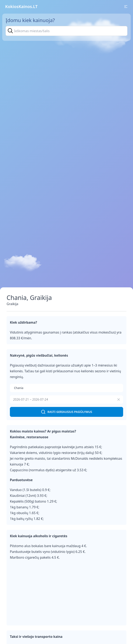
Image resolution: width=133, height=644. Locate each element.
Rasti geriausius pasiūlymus (66, 412)
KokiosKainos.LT (21, 6)
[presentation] (66, 400)
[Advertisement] (66, 593)
